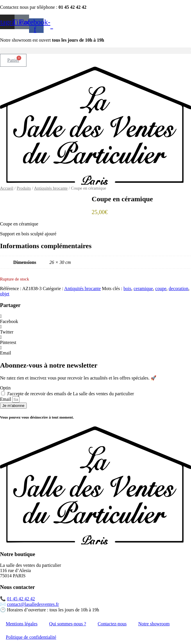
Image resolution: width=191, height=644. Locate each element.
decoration (178, 289)
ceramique (143, 289)
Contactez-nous (112, 624)
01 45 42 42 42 (21, 599)
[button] (95, 49)
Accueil (7, 188)
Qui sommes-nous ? (68, 624)
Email (6, 399)
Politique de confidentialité (31, 637)
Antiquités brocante (51, 188)
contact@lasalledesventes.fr (33, 604)
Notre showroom (154, 624)
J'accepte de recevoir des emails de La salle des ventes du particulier (70, 394)
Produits (24, 188)
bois (127, 289)
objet (5, 294)
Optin (5, 388)
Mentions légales (22, 624)
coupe (161, 289)
